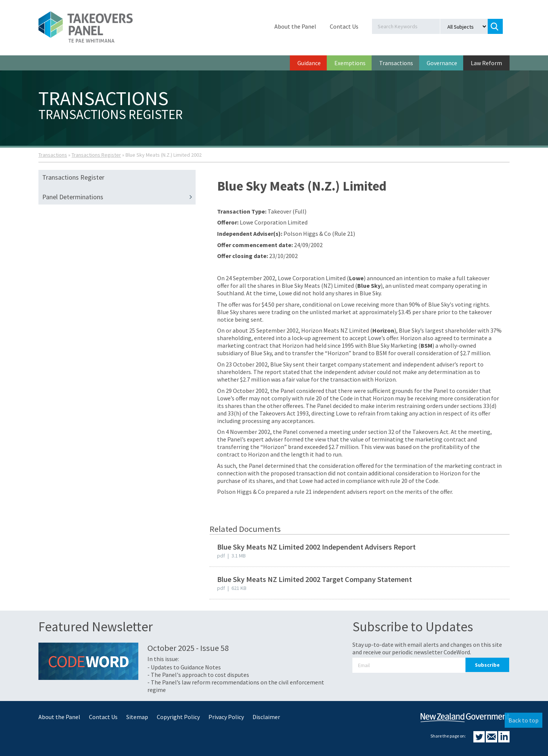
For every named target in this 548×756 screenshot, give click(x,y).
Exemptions (350, 63)
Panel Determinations (119, 197)
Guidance (309, 63)
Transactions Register (96, 155)
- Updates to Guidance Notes (184, 667)
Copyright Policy (178, 717)
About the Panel (295, 26)
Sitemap (137, 717)
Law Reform (486, 63)
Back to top (524, 720)
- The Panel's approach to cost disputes (198, 675)
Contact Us (344, 26)
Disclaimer (266, 717)
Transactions (396, 63)
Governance (442, 63)
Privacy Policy (226, 717)
